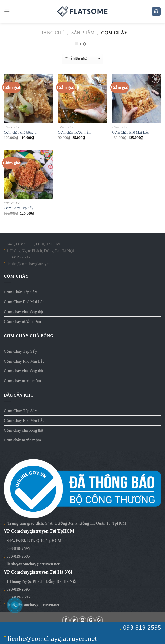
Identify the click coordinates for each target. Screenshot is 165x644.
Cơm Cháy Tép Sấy (19, 208)
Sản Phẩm (83, 33)
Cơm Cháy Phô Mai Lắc (130, 132)
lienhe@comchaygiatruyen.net (33, 564)
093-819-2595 (18, 548)
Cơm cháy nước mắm (75, 132)
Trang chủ (51, 33)
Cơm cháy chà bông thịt (22, 132)
